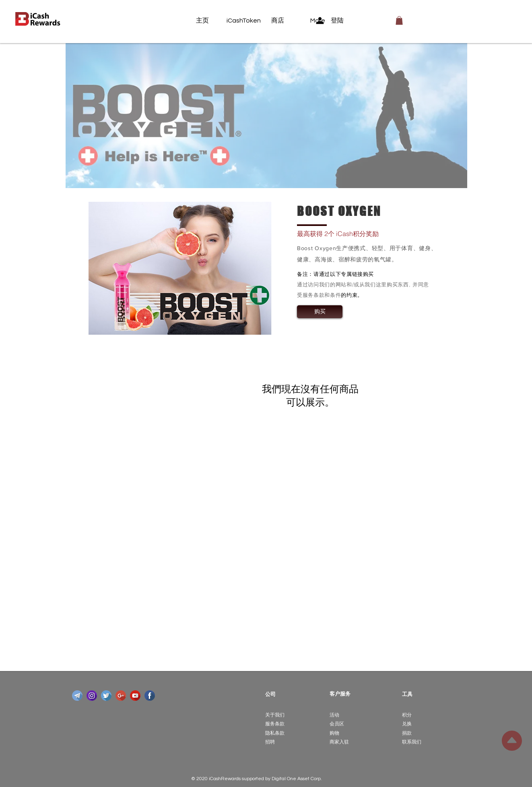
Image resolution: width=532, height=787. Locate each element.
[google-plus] (121, 696)
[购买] (320, 312)
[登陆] (335, 21)
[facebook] (150, 696)
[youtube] (135, 696)
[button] (399, 21)
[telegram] (77, 696)
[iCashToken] (244, 21)
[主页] (211, 21)
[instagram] (92, 696)
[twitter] (106, 696)
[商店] (287, 21)
